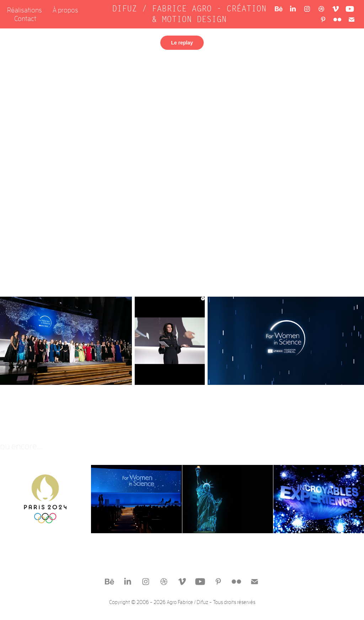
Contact (25, 18)
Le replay (182, 43)
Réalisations (25, 10)
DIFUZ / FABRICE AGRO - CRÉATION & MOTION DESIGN (192, 14)
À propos (65, 10)
